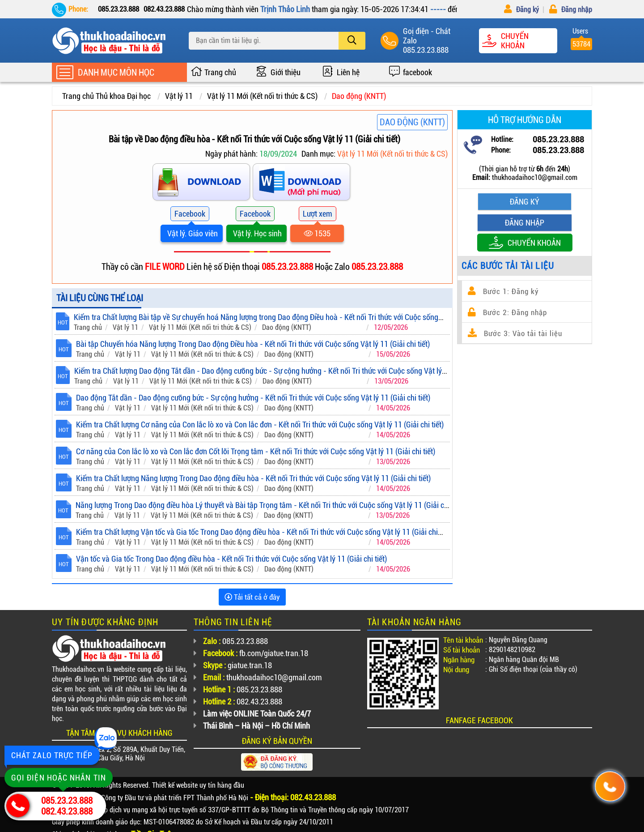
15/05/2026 (393, 354)
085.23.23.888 (426, 50)
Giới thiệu (286, 72)
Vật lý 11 (179, 96)
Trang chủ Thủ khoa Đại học (106, 96)
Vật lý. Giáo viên (192, 233)
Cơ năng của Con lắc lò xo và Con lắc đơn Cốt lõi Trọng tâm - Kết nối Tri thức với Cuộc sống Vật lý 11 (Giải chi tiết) (256, 451)
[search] (352, 41)
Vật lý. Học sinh (256, 233)
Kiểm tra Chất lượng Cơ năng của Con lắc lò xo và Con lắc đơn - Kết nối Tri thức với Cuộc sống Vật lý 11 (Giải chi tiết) (260, 425)
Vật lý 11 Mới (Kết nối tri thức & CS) (262, 96)
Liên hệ (348, 72)
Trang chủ (220, 72)
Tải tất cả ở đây (252, 597)
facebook (417, 72)
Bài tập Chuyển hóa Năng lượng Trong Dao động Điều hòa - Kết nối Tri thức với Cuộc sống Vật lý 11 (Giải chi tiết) (253, 344)
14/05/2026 (393, 408)
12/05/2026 (391, 327)
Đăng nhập (571, 10)
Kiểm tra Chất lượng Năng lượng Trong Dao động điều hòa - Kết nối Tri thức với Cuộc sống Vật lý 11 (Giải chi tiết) (253, 478)
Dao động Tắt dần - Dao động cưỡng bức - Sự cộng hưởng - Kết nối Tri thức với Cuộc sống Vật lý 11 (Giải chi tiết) (253, 398)
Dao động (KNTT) (359, 96)
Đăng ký (521, 10)
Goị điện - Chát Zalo (427, 36)
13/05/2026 (391, 381)
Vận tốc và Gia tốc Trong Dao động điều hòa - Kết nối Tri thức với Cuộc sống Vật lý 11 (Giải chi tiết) (231, 559)
